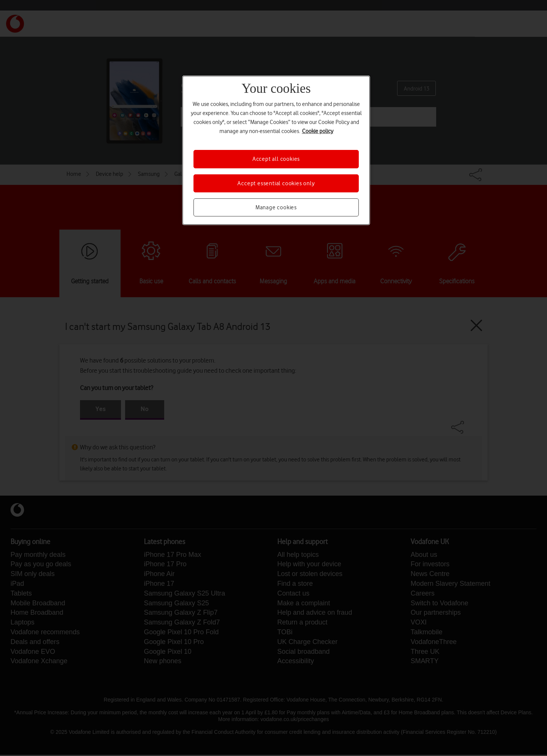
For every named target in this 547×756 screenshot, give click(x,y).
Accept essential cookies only (276, 183)
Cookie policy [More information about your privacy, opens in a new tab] (318, 131)
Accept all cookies (276, 159)
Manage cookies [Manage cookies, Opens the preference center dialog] (276, 207)
